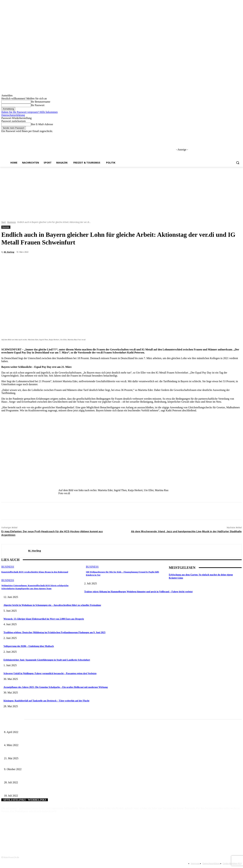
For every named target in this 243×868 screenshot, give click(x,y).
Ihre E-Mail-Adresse (42, 124)
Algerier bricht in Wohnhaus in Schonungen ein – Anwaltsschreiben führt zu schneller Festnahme (52, 605)
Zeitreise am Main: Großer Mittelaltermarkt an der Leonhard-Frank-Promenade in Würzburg (47, 753)
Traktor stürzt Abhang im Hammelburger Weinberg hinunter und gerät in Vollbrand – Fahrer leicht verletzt (138, 592)
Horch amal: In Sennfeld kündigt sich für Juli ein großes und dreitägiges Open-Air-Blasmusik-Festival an (53, 740)
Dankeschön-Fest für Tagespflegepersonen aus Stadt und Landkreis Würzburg (40, 777)
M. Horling (9, 252)
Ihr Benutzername (41, 102)
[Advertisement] (121, 192)
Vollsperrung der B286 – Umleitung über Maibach (29, 646)
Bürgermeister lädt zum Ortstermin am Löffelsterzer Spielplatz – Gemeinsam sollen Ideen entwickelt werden (55, 764)
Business (12, 222)
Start (4, 222)
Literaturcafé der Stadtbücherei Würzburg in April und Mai (32, 727)
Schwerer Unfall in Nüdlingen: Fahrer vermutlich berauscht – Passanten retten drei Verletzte (50, 673)
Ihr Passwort (38, 105)
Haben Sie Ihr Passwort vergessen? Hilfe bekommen (30, 112)
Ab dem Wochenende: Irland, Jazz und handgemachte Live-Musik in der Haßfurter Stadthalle (186, 531)
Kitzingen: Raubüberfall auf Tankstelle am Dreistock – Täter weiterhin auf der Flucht (46, 701)
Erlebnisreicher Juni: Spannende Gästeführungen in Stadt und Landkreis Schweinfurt (47, 660)
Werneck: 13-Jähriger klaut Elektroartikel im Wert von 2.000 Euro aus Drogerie (44, 619)
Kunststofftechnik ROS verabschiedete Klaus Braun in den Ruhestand (34, 572)
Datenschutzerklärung (13, 115)
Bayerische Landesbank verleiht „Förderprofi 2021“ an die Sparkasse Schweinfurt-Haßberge (47, 790)
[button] (238, 163)
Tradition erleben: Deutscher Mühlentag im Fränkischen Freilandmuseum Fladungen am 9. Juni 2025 (54, 632)
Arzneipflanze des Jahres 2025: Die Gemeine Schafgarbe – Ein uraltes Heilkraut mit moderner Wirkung (56, 687)
